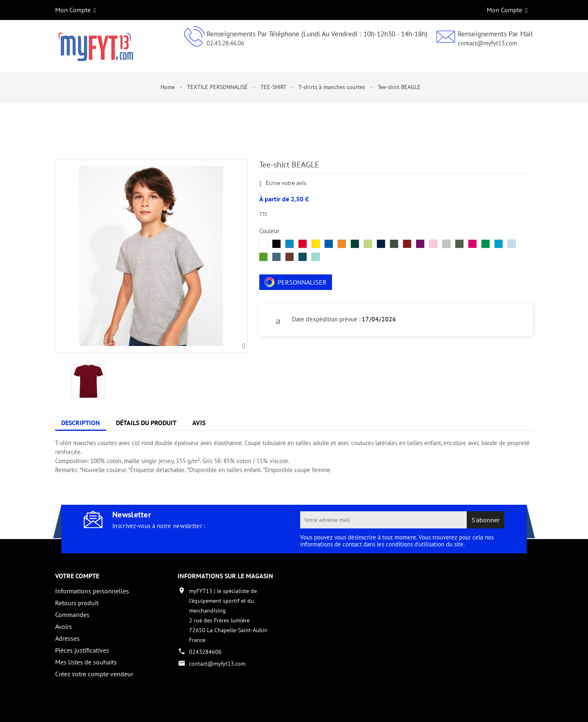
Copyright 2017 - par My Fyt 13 (94, 709)
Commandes (72, 615)
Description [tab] (81, 423)
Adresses (67, 638)
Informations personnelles (92, 591)
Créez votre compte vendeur (94, 674)
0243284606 (205, 652)
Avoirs (63, 626)
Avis (199, 423)
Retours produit (77, 603)
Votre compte (77, 576)
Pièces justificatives (82, 650)
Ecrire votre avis (283, 184)
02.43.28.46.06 (225, 43)
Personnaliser (296, 282)
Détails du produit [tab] (146, 423)
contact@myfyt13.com (487, 43)
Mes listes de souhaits (86, 662)
